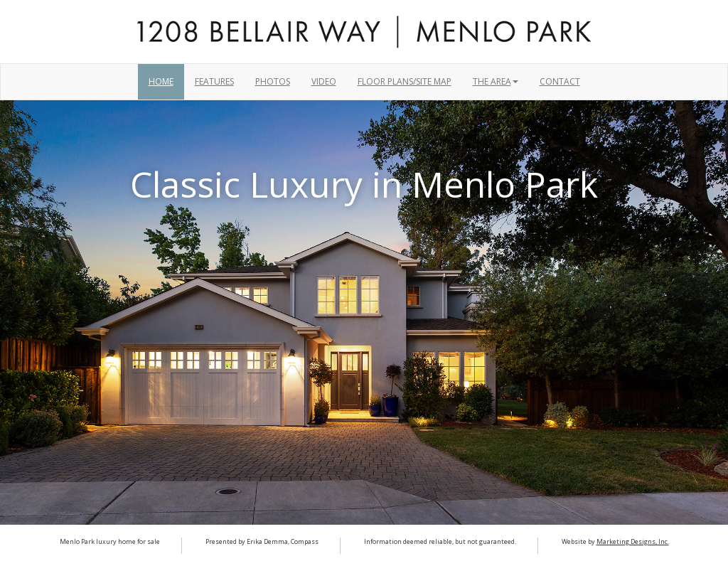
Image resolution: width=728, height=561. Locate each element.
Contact (560, 81)
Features (214, 81)
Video (324, 81)
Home (161, 81)
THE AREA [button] (496, 81)
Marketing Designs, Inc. (633, 541)
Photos (273, 81)
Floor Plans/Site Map (405, 81)
